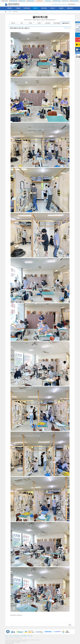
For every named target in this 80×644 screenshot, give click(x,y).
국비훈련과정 (27, 8)
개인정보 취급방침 (16, 636)
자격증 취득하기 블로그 (57, 1)
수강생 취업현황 (57, 23)
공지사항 (13, 23)
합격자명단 (48, 23)
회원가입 (56, 4)
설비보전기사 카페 (65, 1)
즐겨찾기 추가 (65, 4)
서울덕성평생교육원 (13, 1)
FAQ (22, 23)
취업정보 (61, 8)
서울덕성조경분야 (30, 1)
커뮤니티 (35, 8)
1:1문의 (30, 23)
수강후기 (39, 23)
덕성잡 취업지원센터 (74, 1)
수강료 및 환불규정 (24, 636)
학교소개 (7, 636)
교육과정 (9, 8)
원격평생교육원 (22, 1)
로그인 (53, 4)
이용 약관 (11, 636)
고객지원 (10, 12)
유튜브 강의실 (48, 1)
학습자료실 (44, 8)
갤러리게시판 (65, 23)
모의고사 (53, 8)
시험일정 (18, 8)
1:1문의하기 (60, 4)
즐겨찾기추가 (30, 636)
